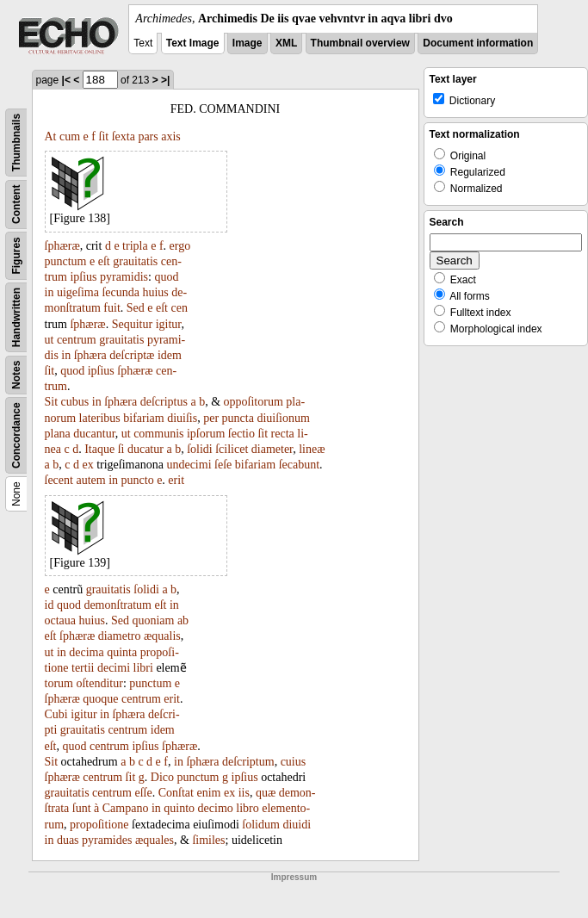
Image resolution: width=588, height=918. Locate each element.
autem (90, 480)
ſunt (82, 808)
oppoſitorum (254, 402)
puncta (238, 418)
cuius (294, 762)
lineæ (312, 449)
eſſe (143, 793)
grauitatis (135, 261)
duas (68, 840)
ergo (180, 246)
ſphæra (90, 355)
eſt (104, 261)
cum (70, 136)
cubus (75, 402)
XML (286, 43)
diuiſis (182, 418)
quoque (100, 699)
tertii (83, 668)
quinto (179, 808)
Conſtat (176, 793)
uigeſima (78, 292)
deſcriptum (248, 762)
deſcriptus (164, 402)
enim (208, 793)
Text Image (193, 43)
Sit (52, 402)
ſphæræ (62, 246)
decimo (216, 808)
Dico (162, 777)
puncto (138, 480)
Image (248, 43)
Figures (16, 255)
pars (148, 136)
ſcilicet (232, 449)
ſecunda (121, 292)
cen (179, 308)
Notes (16, 375)
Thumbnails (16, 143)
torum (59, 683)
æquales (155, 840)
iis (244, 793)
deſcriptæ (132, 355)
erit (176, 480)
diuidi (297, 825)
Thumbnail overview (360, 43)
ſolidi (200, 449)
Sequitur (132, 324)
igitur (169, 324)
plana (58, 434)
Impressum (294, 877)
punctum (66, 261)
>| (165, 80)
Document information (478, 43)
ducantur (94, 434)
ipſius (83, 277)
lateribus (100, 418)
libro (247, 808)
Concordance (16, 435)
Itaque (99, 449)
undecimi (189, 465)
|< (66, 80)
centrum (77, 340)
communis (158, 434)
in (50, 292)
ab (183, 620)
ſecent (59, 480)
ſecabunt (299, 465)
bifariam (143, 418)
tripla (135, 246)
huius (155, 292)
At (51, 136)
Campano (126, 808)
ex (87, 465)
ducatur (145, 449)
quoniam (153, 620)
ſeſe (223, 465)
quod (166, 277)
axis (171, 136)
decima (86, 652)
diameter (272, 449)
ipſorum (206, 434)
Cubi (56, 714)
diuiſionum (283, 418)
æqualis (162, 636)
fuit (111, 308)
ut (50, 340)
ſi (121, 449)
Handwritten (16, 317)
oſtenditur (99, 683)
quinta (122, 652)
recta (283, 434)
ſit (104, 136)
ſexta (124, 136)
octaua (61, 620)
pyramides (107, 840)
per (211, 418)
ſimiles (208, 840)
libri (143, 668)
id (50, 605)
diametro (120, 636)
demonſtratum (118, 605)
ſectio (241, 434)
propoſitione (99, 825)
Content (16, 205)
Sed (136, 308)
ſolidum (261, 825)
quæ (266, 793)
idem (170, 355)
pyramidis (124, 277)
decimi (114, 668)
